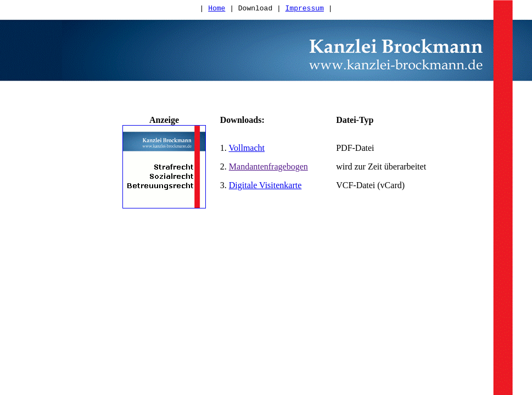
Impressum (305, 9)
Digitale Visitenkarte (265, 190)
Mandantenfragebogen (268, 171)
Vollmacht (247, 153)
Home (217, 9)
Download (255, 9)
